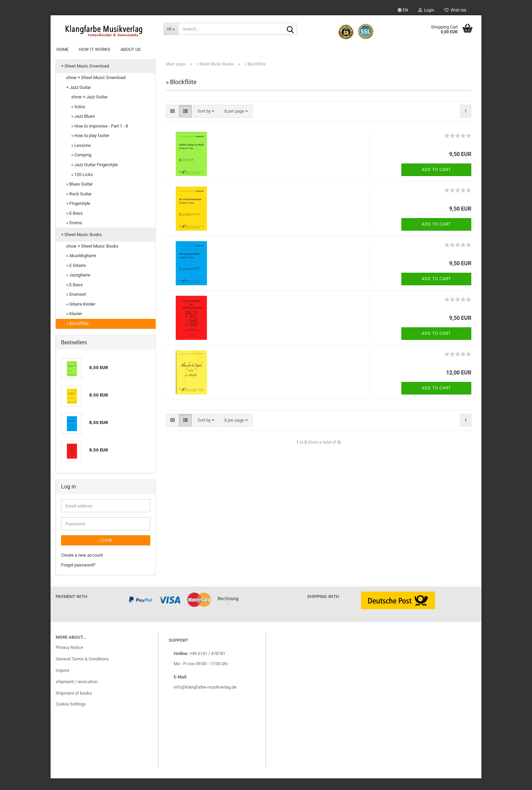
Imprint (62, 682)
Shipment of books (74, 705)
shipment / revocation (77, 693)
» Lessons (81, 157)
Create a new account (82, 567)
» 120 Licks (82, 186)
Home (62, 49)
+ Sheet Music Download (85, 78)
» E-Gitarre (76, 277)
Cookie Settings (71, 716)
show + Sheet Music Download (96, 89)
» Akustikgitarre (81, 267)
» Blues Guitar (79, 196)
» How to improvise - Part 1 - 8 (100, 138)
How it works (94, 49)
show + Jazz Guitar (89, 109)
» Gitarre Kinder (81, 316)
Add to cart (436, 181)
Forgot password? (78, 576)
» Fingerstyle (78, 215)
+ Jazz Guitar (79, 99)
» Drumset (76, 306)
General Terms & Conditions (82, 670)
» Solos (78, 118)
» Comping (81, 167)
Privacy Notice (69, 659)
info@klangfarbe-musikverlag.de (205, 699)
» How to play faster (90, 147)
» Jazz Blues (83, 128)
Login (426, 10)
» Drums (74, 235)
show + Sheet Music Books (92, 258)
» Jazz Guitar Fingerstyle (94, 177)
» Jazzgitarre (78, 287)
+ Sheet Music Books (81, 246)
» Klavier (74, 325)
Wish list (455, 10)
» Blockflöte (77, 335)
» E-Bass (74, 225)
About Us (131, 49)
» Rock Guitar (79, 205)
